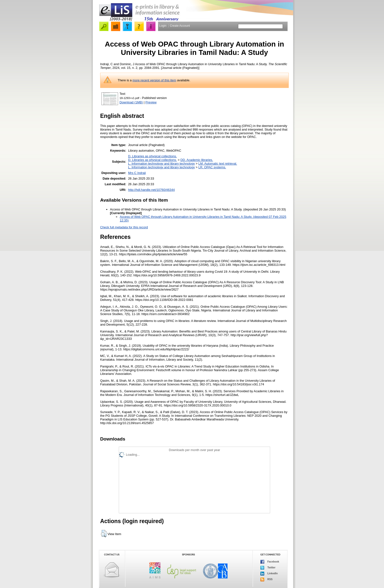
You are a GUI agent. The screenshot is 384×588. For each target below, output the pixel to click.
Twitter (268, 568)
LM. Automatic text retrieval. (218, 164)
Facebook (270, 562)
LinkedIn (269, 574)
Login (163, 26)
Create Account (180, 26)
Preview (151, 102)
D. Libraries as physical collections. (152, 156)
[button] (104, 534)
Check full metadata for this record (124, 227)
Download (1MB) (131, 102)
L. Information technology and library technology (161, 164)
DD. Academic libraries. (197, 160)
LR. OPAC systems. (212, 167)
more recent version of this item (154, 80)
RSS (266, 579)
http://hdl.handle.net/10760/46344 (151, 190)
